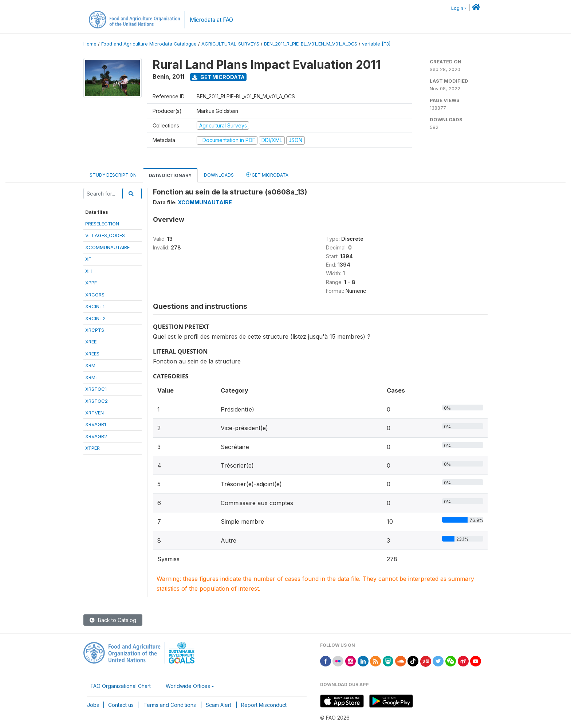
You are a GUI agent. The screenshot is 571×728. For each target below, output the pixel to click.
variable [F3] (376, 44)
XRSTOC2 (97, 401)
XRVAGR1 (96, 424)
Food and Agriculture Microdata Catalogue (149, 44)
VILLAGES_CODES (105, 235)
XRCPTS (95, 330)
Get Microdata (218, 77)
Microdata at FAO (211, 20)
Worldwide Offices (188, 686)
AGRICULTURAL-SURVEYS (230, 44)
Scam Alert (218, 705)
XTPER (92, 448)
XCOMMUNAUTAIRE (107, 247)
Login (457, 8)
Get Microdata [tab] (267, 175)
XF (88, 259)
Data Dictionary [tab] (170, 175)
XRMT (92, 377)
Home (90, 44)
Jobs (93, 705)
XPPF (91, 283)
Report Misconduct (264, 705)
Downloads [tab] (219, 175)
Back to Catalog (113, 620)
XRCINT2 (95, 318)
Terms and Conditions (170, 705)
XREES (92, 354)
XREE (91, 342)
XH (88, 271)
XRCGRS (95, 295)
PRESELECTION (102, 224)
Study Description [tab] (113, 175)
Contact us (121, 705)
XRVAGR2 (96, 436)
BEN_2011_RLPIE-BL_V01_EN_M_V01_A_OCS (311, 44)
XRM (90, 365)
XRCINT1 (95, 306)
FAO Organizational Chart (121, 686)
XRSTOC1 (96, 389)
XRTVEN (94, 413)
